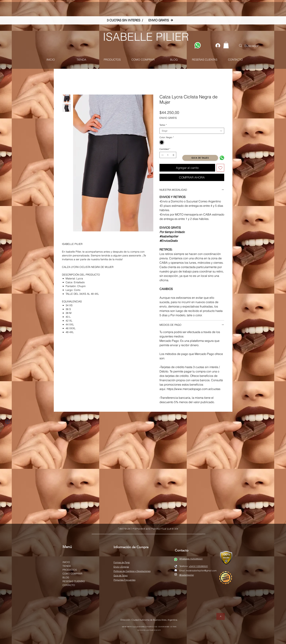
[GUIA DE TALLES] (200, 158)
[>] (221, 616)
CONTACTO (69, 585)
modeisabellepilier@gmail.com (201, 571)
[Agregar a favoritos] (220, 168)
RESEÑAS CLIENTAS (74, 581)
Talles (163, 125)
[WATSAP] (198, 45)
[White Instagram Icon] (176, 574)
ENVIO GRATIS (168, 118)
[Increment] (174, 155)
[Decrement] (162, 155)
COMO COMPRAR (72, 574)
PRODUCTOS (70, 570)
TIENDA (67, 566)
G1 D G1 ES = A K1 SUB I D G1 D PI (149, 630)
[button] (226, 45)
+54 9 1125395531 (198, 566)
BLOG (66, 577)
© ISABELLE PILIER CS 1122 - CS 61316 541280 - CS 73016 (158, 627)
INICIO (66, 562)
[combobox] (192, 131)
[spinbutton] (168, 155)
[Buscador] (249, 46)
